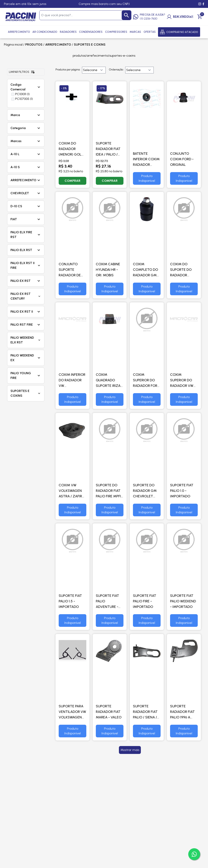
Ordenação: (116, 70)
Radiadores (68, 32)
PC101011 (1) (22, 94)
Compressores (116, 32)
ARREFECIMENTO (58, 45)
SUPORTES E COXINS (90, 45)
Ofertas (150, 32)
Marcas (135, 32)
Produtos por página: (68, 70)
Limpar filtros (22, 72)
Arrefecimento (19, 32)
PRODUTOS (34, 45)
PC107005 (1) (24, 99)
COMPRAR (72, 181)
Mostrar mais (130, 750)
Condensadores (91, 32)
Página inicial (13, 45)
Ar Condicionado (45, 32)
